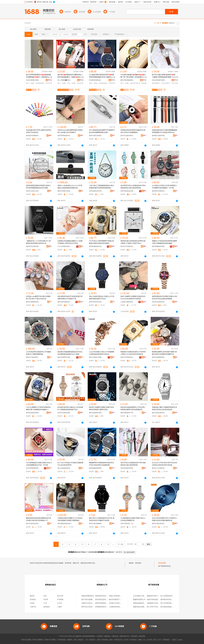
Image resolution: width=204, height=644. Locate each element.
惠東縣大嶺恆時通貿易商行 (159, 136)
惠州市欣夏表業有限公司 (128, 136)
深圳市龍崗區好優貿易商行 (128, 191)
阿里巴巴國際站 (38, 640)
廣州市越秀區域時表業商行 (96, 413)
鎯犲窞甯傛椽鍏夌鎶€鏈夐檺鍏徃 (128, 80)
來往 (155, 640)
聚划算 (81, 640)
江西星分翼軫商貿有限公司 (128, 302)
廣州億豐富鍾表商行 (65, 524)
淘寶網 (69, 640)
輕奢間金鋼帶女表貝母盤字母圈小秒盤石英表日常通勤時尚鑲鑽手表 (164, 353)
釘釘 (160, 640)
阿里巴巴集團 (26, 640)
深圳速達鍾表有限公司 (128, 468)
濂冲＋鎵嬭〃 (31, 83)
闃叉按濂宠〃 (166, 83)
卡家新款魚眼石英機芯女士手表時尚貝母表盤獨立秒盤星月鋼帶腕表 (70, 519)
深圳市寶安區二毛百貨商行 (128, 524)
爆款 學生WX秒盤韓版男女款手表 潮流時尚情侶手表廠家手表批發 (102, 519)
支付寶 (149, 640)
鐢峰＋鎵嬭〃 (94, 83)
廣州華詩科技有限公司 (168, 599)
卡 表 (45, 603)
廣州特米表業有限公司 (33, 246)
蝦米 (111, 640)
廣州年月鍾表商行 (32, 357)
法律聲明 (100, 636)
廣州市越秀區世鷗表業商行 (65, 357)
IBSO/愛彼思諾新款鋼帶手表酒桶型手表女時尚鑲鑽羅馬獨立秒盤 (102, 131)
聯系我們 (134, 636)
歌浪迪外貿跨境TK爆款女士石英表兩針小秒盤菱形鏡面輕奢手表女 (70, 408)
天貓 (75, 640)
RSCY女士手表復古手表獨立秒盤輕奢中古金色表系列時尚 (70, 464)
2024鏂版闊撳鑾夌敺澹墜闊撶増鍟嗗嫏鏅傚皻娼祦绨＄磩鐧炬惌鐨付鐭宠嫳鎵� (102, 76)
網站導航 (142, 636)
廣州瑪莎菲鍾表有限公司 (159, 191)
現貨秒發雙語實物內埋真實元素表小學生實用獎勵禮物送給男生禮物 (39, 187)
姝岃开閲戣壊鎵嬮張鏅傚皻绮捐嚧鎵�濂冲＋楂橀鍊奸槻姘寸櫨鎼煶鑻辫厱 (39, 76)
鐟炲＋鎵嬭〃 (72, 83)
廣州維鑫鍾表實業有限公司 (96, 468)
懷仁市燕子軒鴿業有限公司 (156, 607)
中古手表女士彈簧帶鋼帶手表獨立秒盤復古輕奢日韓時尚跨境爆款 (101, 242)
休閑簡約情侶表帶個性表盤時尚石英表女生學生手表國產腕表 (133, 131)
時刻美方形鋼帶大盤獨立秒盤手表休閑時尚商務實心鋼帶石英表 (101, 408)
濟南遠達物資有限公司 (141, 603)
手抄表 (46, 599)
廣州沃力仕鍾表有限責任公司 (159, 468)
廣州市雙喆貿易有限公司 (159, 524)
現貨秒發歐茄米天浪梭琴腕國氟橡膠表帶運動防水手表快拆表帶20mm (164, 131)
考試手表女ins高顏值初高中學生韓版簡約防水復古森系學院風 (133, 464)
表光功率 (60, 596)
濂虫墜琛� (134, 83)
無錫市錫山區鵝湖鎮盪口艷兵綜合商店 (146, 607)
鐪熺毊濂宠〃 (157, 83)
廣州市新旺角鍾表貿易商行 (96, 136)
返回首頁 (119, 552)
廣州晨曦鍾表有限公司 (159, 246)
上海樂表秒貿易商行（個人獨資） (120, 607)
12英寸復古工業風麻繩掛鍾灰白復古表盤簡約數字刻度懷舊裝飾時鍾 (101, 187)
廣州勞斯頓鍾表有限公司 (65, 136)
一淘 (86, 640)
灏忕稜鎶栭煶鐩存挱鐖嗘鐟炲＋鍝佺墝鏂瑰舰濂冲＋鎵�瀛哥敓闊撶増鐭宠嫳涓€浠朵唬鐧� (70, 76)
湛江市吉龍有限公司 (167, 603)
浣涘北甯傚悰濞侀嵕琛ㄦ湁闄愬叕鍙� (33, 80)
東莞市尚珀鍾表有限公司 (128, 246)
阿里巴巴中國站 (50, 640)
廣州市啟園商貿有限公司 (159, 357)
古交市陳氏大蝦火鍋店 (141, 596)
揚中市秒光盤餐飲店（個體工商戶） (94, 599)
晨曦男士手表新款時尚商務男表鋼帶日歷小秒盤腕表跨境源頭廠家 (164, 242)
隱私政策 (115, 636)
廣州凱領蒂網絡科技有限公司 (33, 136)
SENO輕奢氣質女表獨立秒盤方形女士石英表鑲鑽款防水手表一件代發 (39, 464)
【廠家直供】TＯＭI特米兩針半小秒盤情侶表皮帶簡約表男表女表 (38, 242)
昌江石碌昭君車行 (167, 596)
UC (144, 640)
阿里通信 (133, 640)
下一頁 (120, 544)
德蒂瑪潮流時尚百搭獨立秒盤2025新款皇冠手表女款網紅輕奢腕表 (164, 298)
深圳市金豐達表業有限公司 (65, 413)
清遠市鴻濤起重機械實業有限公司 (158, 599)
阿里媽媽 (105, 640)
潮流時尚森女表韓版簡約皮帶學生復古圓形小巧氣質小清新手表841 (133, 242)
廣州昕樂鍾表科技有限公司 (96, 246)
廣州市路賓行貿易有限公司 (65, 191)
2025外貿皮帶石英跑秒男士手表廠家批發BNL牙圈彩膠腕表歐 (39, 353)
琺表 (45, 596)
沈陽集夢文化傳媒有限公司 (156, 603)
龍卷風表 (47, 607)
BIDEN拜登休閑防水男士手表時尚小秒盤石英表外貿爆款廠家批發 (165, 519)
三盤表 (59, 607)
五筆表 (32, 603)
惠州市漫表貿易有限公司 (33, 524)
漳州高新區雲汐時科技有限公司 (96, 191)
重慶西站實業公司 (139, 599)
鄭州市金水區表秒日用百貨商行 (92, 607)
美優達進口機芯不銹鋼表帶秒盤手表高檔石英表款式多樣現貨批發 (164, 408)
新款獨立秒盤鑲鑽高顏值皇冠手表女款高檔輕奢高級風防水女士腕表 (70, 353)
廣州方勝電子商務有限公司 (96, 357)
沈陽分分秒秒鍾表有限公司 (118, 596)
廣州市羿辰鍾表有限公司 (128, 357)
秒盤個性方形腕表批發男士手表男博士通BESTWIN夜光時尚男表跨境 (133, 353)
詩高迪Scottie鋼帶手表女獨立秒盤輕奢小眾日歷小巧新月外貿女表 (38, 298)
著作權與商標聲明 (88, 636)
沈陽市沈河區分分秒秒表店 (91, 603)
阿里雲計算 (118, 640)
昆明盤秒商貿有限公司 (103, 607)
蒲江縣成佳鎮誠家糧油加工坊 (171, 607)
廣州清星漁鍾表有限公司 (65, 302)
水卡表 (59, 603)
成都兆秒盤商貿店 (88, 596)
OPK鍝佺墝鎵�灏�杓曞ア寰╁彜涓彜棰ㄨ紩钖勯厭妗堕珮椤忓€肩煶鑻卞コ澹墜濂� (133, 76)
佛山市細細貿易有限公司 (65, 468)
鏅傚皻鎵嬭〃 (40, 83)
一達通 (173, 640)
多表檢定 (33, 599)
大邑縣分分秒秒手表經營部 (118, 603)
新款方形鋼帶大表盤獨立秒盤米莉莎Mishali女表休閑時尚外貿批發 (133, 298)
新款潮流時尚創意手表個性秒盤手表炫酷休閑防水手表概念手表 (70, 298)
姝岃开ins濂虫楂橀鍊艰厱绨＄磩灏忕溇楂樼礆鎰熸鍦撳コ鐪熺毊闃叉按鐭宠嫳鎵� (165, 76)
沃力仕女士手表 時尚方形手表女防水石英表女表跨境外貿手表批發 (165, 464)
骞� (50, 80)
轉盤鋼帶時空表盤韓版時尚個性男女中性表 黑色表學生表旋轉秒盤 (101, 464)
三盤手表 (33, 607)
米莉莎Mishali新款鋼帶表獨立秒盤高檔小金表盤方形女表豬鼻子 (70, 131)
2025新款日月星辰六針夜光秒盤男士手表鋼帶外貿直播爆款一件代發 (164, 187)
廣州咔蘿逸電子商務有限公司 (128, 413)
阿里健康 (166, 640)
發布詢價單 (162, 563)
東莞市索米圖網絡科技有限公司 (96, 524)
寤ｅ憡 (50, 77)
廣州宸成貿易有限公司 (33, 413)
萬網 (140, 640)
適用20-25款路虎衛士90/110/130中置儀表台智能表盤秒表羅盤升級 (70, 187)
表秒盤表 (138, 563)
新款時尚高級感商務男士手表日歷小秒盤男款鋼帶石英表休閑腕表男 (133, 408)
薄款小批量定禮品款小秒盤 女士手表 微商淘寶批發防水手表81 (102, 298)
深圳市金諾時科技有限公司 (159, 302)
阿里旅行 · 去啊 (95, 640)
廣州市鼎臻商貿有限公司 (33, 302)
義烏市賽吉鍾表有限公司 (159, 413)
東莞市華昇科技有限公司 (96, 302)
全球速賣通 (61, 640)
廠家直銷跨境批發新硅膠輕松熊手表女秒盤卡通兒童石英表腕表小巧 (39, 519)
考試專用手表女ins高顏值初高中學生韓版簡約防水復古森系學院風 (133, 187)
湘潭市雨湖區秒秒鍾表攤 (104, 603)
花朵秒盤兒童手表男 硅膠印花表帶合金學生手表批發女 (39, 131)
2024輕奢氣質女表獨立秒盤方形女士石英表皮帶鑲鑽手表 (133, 519)
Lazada (180, 640)
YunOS (126, 640)
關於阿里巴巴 (125, 636)
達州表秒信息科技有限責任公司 (106, 599)
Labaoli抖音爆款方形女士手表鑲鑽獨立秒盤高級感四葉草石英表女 (102, 353)
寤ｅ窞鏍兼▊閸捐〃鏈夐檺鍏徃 (65, 80)
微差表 (32, 596)
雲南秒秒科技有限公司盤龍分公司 (107, 596)
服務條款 (107, 636)
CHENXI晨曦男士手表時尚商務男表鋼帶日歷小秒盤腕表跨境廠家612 (38, 408)
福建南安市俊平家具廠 (155, 596)
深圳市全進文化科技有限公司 (33, 191)
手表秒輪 (60, 599)
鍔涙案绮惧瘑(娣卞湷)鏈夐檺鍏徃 (96, 80)
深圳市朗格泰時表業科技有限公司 (33, 468)
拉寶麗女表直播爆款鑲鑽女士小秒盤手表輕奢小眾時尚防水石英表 (70, 242)
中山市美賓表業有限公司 (65, 246)
